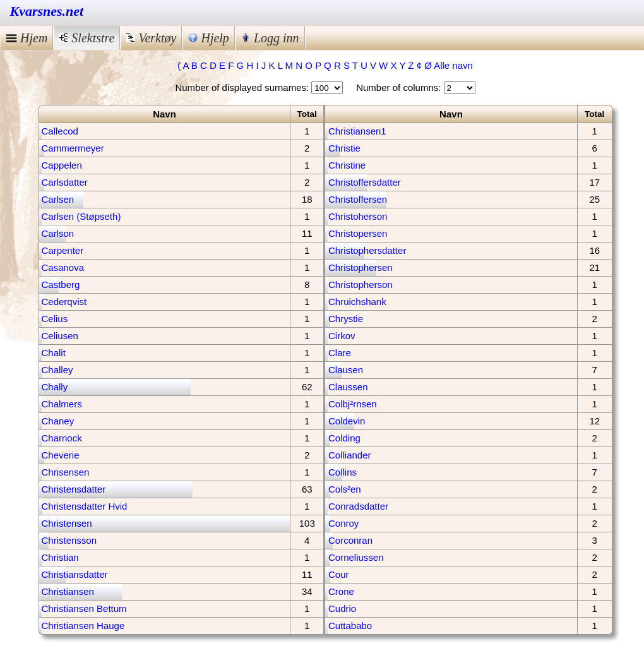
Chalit (54, 353)
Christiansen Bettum (84, 608)
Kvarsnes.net (47, 11)
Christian (60, 557)
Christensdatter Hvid (85, 506)
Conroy (343, 523)
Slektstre (87, 38)
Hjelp (208, 38)
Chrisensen (66, 472)
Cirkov (342, 336)
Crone (341, 591)
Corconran (350, 540)
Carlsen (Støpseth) (81, 216)
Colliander (350, 455)
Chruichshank (357, 302)
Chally (55, 387)
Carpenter (63, 250)
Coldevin (347, 421)
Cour (339, 574)
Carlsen (58, 199)
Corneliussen (356, 557)
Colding (344, 438)
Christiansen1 (357, 131)
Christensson (69, 540)
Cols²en (345, 489)
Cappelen (62, 165)
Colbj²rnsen (353, 404)
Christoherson (358, 216)
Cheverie (61, 455)
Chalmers (62, 404)
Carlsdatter (65, 182)
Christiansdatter (75, 574)
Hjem (27, 38)
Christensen (67, 523)
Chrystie (346, 319)
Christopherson (361, 285)
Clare (340, 353)
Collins (343, 472)
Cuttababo (350, 626)
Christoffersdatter (365, 182)
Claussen (348, 387)
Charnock (62, 438)
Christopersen (358, 233)
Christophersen (361, 267)
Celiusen (60, 336)
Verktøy (151, 38)
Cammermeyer (73, 148)
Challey (57, 370)
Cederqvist (64, 302)
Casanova (63, 267)
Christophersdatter (367, 250)
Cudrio (342, 608)
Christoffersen (358, 199)
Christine (347, 165)
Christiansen (68, 591)
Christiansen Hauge (83, 626)
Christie (344, 148)
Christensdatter (74, 489)
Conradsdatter (358, 506)
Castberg (61, 285)
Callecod (60, 131)
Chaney (58, 421)
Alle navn (453, 65)
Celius (55, 319)
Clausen (346, 370)
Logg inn (270, 38)
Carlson (58, 233)
